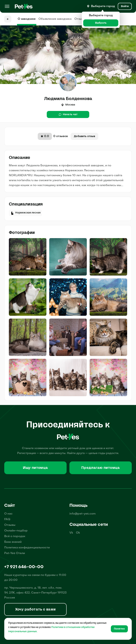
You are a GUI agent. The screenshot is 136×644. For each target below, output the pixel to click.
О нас (8, 514)
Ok (78, 533)
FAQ (7, 519)
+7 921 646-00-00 (24, 567)
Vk (71, 533)
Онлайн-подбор (16, 531)
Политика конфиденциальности (27, 548)
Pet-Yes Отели (15, 553)
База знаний (13, 542)
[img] (28, 257)
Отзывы (80, 19)
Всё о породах (15, 536)
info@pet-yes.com (83, 514)
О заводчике (27, 19)
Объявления (55, 19)
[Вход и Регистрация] (125, 6)
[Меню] (7, 6)
